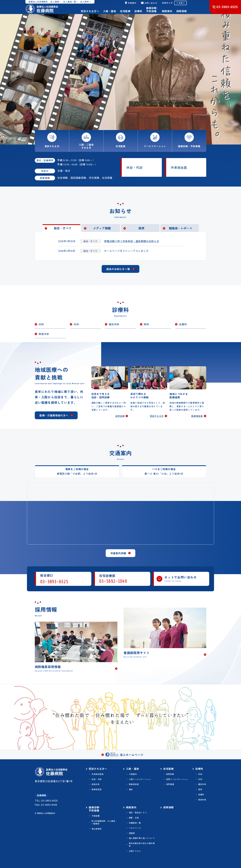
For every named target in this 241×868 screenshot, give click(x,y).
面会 (131, 789)
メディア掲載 (102, 228)
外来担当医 (179, 167)
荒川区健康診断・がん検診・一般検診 (104, 822)
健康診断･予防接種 (152, 9)
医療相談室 (197, 416)
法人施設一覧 (70, 2)
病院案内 (167, 11)
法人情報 (55, 2)
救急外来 (44, 334)
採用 (141, 228)
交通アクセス (135, 851)
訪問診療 (120, 416)
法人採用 (85, 2)
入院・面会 (110, 11)
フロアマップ (135, 828)
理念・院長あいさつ (138, 813)
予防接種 (96, 816)
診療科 (138, 11)
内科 (41, 324)
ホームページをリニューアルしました (126, 251)
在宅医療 (125, 11)
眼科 (147, 324)
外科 (76, 324)
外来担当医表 (98, 774)
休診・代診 (135, 167)
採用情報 (182, 11)
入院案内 (133, 774)
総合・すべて (63, 228)
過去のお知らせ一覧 (118, 269)
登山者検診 (97, 829)
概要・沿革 (134, 818)
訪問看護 (170, 784)
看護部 (132, 833)
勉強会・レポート (181, 228)
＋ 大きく (181, 3)
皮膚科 (183, 324)
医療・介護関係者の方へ (54, 415)
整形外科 (114, 324)
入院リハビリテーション (140, 779)
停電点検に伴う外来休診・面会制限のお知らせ (132, 241)
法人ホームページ (124, 755)
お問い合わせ (149, 3)
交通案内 (131, 3)
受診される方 (157, 416)
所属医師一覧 (135, 823)
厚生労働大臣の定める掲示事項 (142, 845)
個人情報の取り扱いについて (142, 838)
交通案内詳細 (118, 553)
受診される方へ (90, 11)
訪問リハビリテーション (177, 779)
